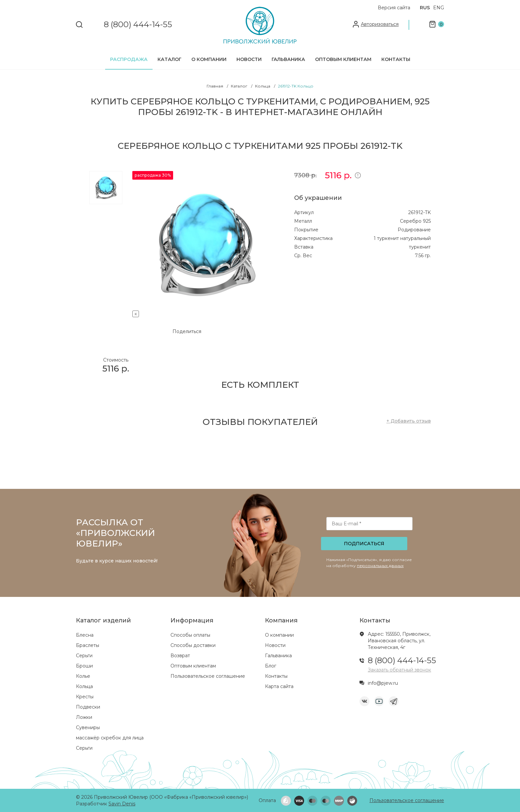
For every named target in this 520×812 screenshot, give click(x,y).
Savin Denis (122, 804)
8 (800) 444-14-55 (138, 25)
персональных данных (380, 566)
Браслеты (88, 645)
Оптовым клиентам (343, 59)
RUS (425, 8)
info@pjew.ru (383, 683)
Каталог (169, 59)
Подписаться (364, 544)
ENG (439, 8)
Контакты (396, 59)
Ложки (84, 717)
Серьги (84, 656)
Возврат (180, 656)
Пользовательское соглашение (208, 676)
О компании (209, 59)
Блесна (85, 635)
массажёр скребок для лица (110, 738)
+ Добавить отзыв (409, 421)
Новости (249, 59)
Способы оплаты (190, 635)
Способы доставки (193, 645)
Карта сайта (279, 686)
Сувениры (88, 727)
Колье (83, 676)
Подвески (88, 707)
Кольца (84, 686)
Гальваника (288, 59)
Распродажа (129, 59)
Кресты (85, 697)
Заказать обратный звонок (399, 670)
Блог (271, 666)
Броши (84, 666)
